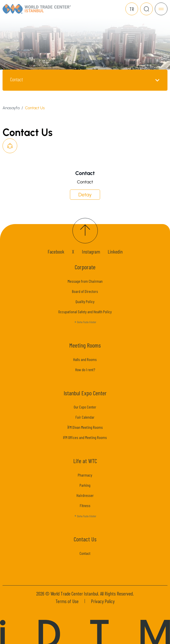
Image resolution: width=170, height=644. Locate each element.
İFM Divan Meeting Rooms (85, 427)
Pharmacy (85, 475)
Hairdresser (85, 495)
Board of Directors (85, 291)
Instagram (91, 252)
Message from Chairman (85, 281)
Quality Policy (85, 301)
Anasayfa (11, 108)
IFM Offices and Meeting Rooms (85, 437)
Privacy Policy (103, 601)
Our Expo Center (85, 407)
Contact (85, 553)
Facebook (56, 252)
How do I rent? (85, 370)
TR (132, 9)
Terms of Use (67, 601)
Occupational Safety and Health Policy (85, 312)
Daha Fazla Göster (85, 322)
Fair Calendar (85, 417)
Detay (85, 195)
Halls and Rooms (85, 359)
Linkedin (115, 252)
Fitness (85, 505)
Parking (85, 485)
